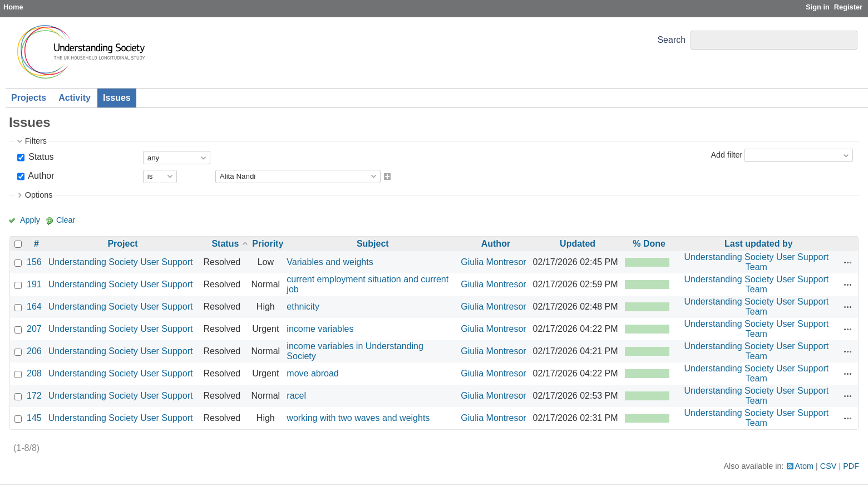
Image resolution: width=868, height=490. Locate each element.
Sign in (818, 7)
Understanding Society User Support (121, 262)
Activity (75, 98)
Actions (848, 262)
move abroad (312, 373)
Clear (66, 220)
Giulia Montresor (493, 262)
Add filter (726, 155)
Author (40, 176)
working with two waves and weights (358, 418)
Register (848, 7)
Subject (373, 244)
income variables (320, 329)
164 (34, 307)
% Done (649, 244)
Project (122, 244)
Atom (805, 466)
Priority (268, 244)
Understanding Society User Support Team (756, 262)
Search (671, 40)
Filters (36, 141)
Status (40, 157)
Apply (30, 220)
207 (34, 329)
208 (34, 373)
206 (34, 351)
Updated (578, 244)
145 (34, 418)
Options (39, 195)
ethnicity (303, 307)
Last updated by (759, 244)
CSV (828, 466)
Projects (29, 98)
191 (34, 284)
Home (13, 7)
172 (34, 396)
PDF (851, 466)
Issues (117, 98)
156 (34, 262)
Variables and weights (330, 262)
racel (296, 396)
